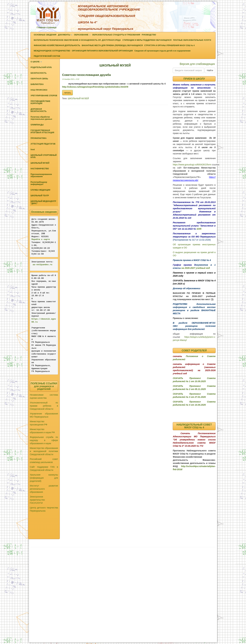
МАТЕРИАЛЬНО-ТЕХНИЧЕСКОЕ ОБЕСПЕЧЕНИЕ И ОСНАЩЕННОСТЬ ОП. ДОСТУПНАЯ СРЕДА (77, 40)
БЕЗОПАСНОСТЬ (39, 73)
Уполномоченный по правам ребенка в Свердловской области (44, 406)
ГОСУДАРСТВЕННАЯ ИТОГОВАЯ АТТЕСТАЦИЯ (42, 131)
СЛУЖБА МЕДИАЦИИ (40, 190)
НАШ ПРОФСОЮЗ (39, 90)
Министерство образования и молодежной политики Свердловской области (44, 451)
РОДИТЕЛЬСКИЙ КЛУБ (41, 67)
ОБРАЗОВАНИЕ (82, 35)
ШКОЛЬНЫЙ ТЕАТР (40, 196)
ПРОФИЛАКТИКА (39, 138)
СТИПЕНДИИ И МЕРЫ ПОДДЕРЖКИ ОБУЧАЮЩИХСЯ (147, 40)
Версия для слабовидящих (197, 64)
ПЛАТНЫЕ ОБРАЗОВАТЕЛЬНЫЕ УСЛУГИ (192, 40)
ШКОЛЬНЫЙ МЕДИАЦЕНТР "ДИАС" (43, 202)
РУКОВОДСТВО (149, 35)
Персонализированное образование (41, 175)
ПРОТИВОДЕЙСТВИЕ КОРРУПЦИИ (40, 102)
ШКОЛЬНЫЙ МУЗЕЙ (40, 163)
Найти (210, 70)
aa (34, 265)
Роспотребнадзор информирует (39, 183)
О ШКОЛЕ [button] (36, 62)
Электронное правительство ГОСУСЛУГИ (37, 500)
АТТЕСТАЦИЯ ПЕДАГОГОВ (43, 144)
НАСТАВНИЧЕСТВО (40, 169)
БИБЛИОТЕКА (37, 84)
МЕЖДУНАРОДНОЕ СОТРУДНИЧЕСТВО (52, 51)
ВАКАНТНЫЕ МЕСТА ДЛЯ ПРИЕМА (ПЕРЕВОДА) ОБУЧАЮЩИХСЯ (112, 45)
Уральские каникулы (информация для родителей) (44, 478)
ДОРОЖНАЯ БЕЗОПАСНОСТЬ (39, 110)
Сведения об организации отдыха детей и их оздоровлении (163, 51)
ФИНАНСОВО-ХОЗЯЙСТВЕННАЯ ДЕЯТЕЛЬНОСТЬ (57, 45)
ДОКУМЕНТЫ (65, 35)
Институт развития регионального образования (44, 489)
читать (68, 93)
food (33, 150)
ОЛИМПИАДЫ (37, 125)
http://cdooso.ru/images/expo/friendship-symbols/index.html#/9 (95, 87)
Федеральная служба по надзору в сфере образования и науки (44, 440)
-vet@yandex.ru (44, 265)
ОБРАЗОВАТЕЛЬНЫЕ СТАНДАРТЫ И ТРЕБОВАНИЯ (116, 35)
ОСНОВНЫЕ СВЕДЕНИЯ (45, 35)
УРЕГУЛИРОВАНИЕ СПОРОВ (44, 96)
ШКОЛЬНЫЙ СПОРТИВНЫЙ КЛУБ (44, 156)
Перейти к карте (41, 239)
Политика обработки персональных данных (41, 118)
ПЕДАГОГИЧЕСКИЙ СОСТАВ (47, 56)
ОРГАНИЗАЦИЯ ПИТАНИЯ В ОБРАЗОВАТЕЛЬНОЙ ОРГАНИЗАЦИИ (102, 51)
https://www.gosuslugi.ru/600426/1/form (192, 165)
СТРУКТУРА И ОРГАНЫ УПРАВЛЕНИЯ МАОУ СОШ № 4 (170, 45)
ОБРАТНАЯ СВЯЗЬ (39, 79)
